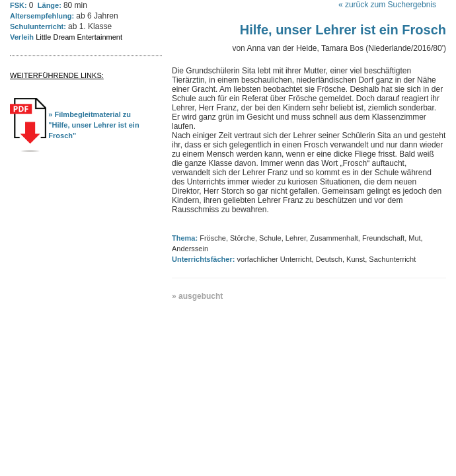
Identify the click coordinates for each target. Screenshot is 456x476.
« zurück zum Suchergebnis (387, 5)
